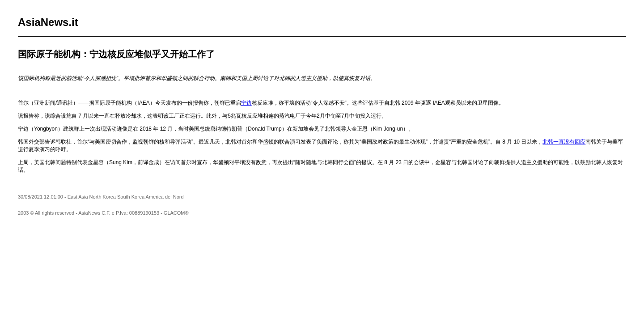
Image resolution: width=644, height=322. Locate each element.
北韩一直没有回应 (564, 142)
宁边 (246, 103)
